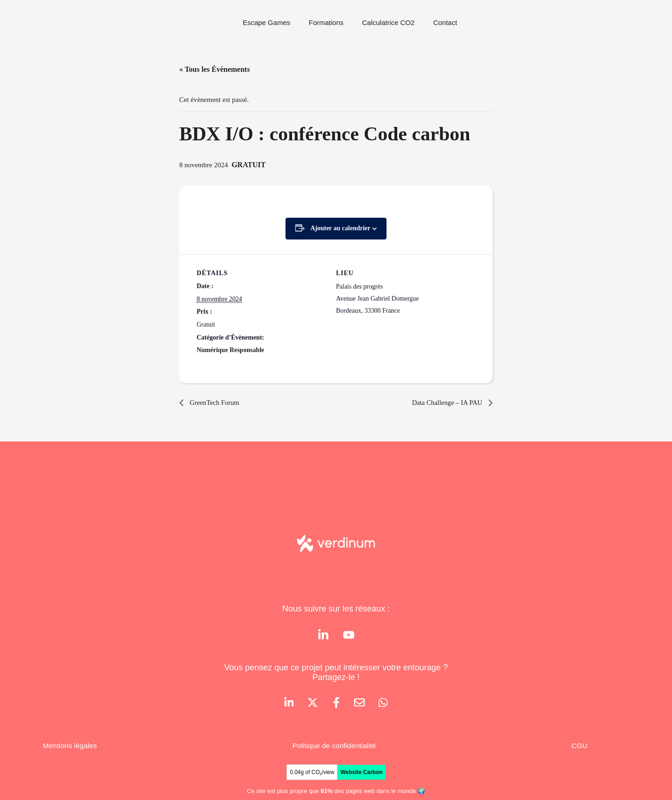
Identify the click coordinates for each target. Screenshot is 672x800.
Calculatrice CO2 (388, 22)
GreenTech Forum (216, 402)
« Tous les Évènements (215, 69)
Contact (445, 22)
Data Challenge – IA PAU (445, 402)
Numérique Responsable (230, 350)
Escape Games (267, 22)
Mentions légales (71, 747)
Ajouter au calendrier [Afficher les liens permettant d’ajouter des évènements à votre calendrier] (341, 228)
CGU (579, 747)
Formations (326, 22)
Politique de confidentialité (335, 747)
